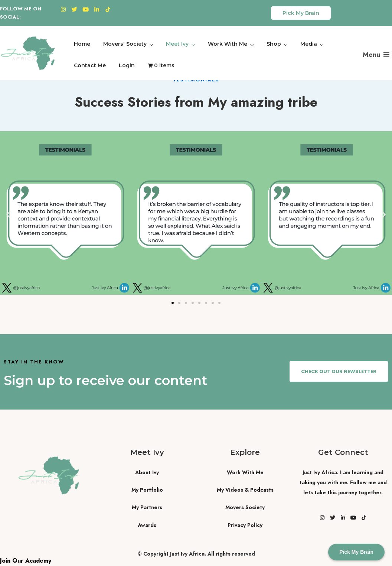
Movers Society (245, 507)
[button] (8, 215)
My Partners (147, 507)
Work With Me (228, 44)
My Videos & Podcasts (245, 490)
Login (127, 65)
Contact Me (90, 65)
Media (309, 44)
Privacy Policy (245, 525)
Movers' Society (125, 44)
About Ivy (147, 472)
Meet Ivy (177, 44)
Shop (274, 44)
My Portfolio (147, 490)
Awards (147, 525)
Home (82, 44)
